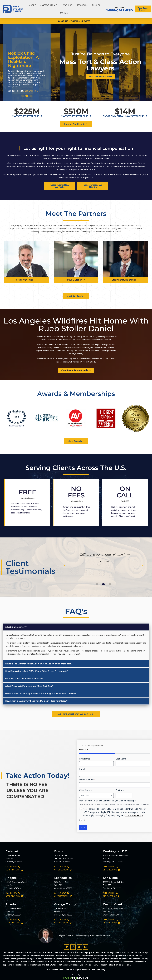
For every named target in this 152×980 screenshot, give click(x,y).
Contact (65, 13)
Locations (68, 5)
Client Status (86, 790)
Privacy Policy (98, 970)
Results (96, 5)
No (85, 820)
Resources (83, 5)
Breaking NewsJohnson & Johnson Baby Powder (24, 63)
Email (83, 769)
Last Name (122, 759)
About (34, 5)
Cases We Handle (50, 5)
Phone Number (87, 780)
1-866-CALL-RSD (120, 10)
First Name (85, 759)
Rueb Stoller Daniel (63, 970)
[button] (23, 96)
